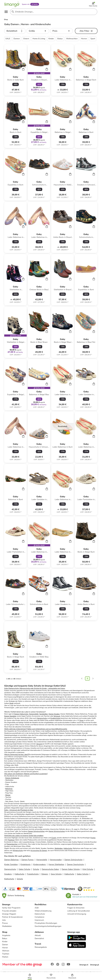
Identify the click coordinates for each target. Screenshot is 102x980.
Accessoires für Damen (39, 851)
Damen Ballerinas (11, 860)
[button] (15, 31)
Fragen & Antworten (76, 908)
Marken (5, 957)
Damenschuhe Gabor (50, 869)
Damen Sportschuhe (75, 864)
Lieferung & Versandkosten (79, 911)
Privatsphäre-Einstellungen (46, 923)
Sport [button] (93, 39)
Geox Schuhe (56, 874)
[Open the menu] (6, 12)
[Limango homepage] (12, 4)
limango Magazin (9, 914)
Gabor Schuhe (24, 869)
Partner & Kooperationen (12, 917)
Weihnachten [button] (72, 39)
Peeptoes (11, 840)
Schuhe (36, 869)
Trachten (6, 954)
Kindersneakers (40, 864)
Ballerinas (9, 789)
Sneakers (8, 874)
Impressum (39, 920)
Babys (5, 938)
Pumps (93, 838)
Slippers (45, 874)
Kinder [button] (51, 39)
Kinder (5, 942)
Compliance (39, 917)
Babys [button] (60, 39)
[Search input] (53, 12)
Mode (11, 703)
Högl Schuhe (88, 869)
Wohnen (6, 951)
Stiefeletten (59, 848)
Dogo (81, 720)
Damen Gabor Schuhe (71, 869)
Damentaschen (12, 844)
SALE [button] (8, 39)
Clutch (54, 838)
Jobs (4, 920)
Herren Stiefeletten (56, 864)
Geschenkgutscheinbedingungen (48, 926)
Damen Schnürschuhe (73, 860)
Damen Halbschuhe (21, 714)
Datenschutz (40, 914)
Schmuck (57, 716)
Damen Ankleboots (12, 778)
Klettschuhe (9, 879)
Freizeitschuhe (33, 874)
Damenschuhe (14, 688)
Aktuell (38, 935)
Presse (5, 923)
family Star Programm (11, 908)
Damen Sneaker (54, 714)
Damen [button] (17, 39)
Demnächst (39, 938)
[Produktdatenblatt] (15, 70)
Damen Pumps (27, 860)
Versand (39, 744)
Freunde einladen (9, 911)
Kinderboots (25, 864)
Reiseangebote (41, 947)
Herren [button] (84, 39)
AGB (37, 908)
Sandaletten (44, 714)
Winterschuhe (18, 851)
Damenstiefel (34, 714)
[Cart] (23, 69)
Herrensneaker (56, 860)
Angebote (6, 935)
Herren (5, 948)
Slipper (8, 795)
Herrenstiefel (42, 860)
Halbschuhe (68, 848)
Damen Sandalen (10, 716)
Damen (5, 945)
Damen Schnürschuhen (36, 831)
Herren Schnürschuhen (57, 831)
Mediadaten (7, 926)
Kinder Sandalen (11, 864)
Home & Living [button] (39, 39)
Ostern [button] (26, 39)
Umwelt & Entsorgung (77, 914)
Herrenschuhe (42, 718)
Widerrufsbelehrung (43, 911)
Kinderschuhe (55, 718)
